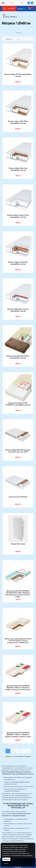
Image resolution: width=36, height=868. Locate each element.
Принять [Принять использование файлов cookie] (6, 859)
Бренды (20, 9)
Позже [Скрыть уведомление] (6, 863)
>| (28, 751)
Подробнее (29, 855)
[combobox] (9, 39)
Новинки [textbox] (8, 39)
